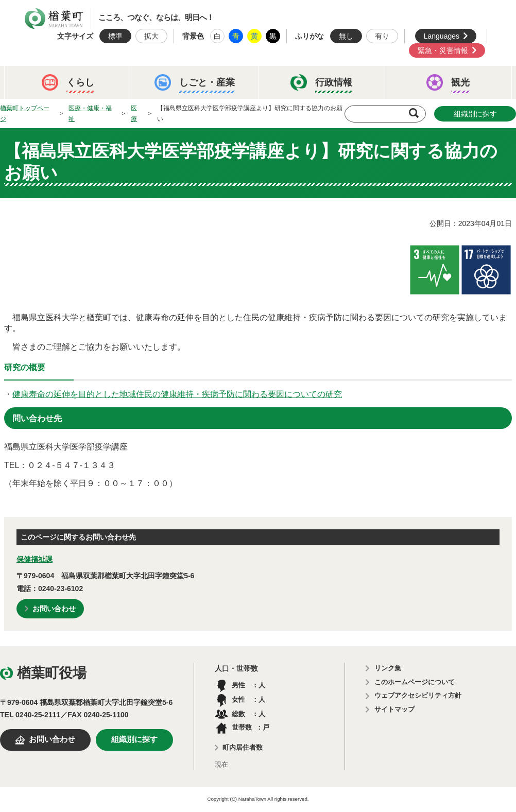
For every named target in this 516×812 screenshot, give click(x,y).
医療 (134, 114)
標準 (115, 36)
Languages (442, 36)
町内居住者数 (243, 747)
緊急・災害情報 (443, 50)
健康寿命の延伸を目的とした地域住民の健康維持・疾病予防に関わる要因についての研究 (177, 394)
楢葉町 (54, 19)
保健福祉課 (35, 559)
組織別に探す (475, 114)
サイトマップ (394, 709)
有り (382, 36)
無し (346, 36)
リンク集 (388, 668)
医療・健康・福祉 (90, 114)
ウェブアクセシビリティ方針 (418, 695)
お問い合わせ (54, 609)
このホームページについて (415, 682)
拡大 (151, 36)
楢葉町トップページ (25, 114)
